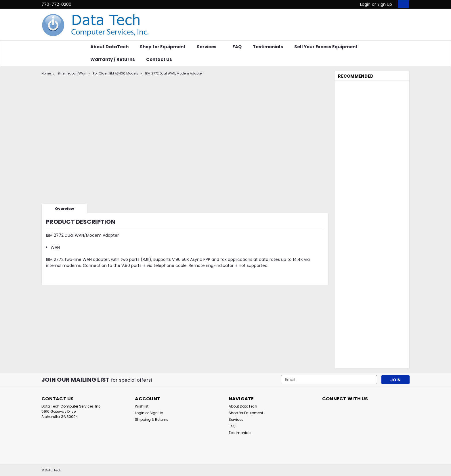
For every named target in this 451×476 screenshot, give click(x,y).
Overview (64, 209)
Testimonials (268, 47)
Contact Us (159, 59)
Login (365, 4)
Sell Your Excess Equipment (326, 47)
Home (46, 73)
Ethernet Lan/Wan (72, 73)
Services (209, 47)
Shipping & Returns (152, 419)
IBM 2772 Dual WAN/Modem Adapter (174, 73)
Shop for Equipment (163, 47)
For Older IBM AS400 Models (116, 73)
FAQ (237, 47)
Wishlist (142, 406)
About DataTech (109, 47)
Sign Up (385, 4)
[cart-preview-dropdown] (402, 4)
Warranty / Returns (113, 59)
